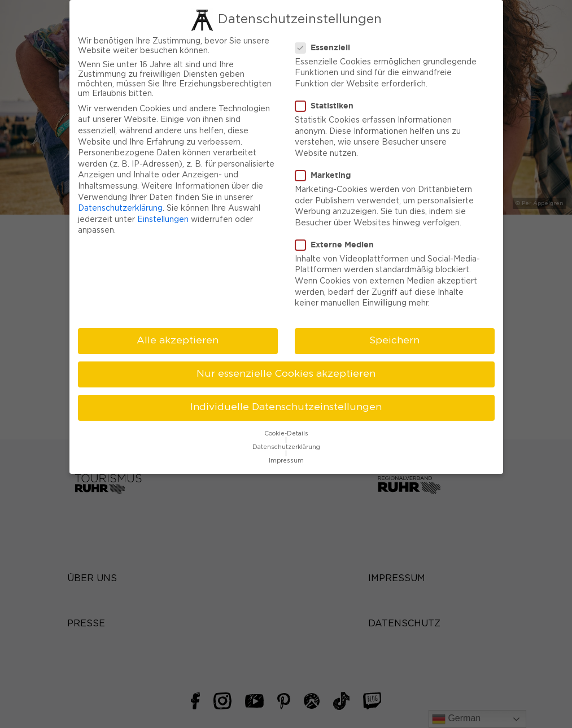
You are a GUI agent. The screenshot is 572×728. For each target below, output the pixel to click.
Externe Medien (338, 242)
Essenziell (326, 45)
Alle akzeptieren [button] (178, 338)
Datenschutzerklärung (120, 206)
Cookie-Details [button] (286, 431)
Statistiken (328, 103)
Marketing (326, 172)
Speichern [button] (394, 338)
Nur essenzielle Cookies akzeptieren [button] (286, 371)
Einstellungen (163, 217)
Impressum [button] (286, 458)
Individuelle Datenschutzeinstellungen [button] (286, 405)
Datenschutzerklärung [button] (286, 444)
